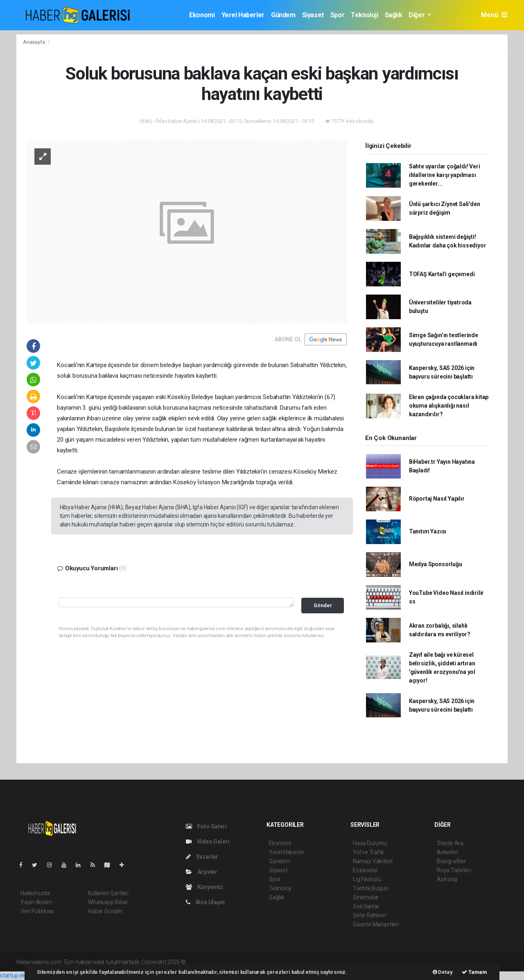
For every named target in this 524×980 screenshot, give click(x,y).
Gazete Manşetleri (376, 924)
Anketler (447, 852)
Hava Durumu (370, 843)
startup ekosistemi (24, 975)
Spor (337, 15)
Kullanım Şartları (108, 893)
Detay (443, 972)
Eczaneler (365, 870)
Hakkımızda (35, 893)
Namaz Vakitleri (373, 861)
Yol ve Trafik (368, 852)
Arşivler (202, 872)
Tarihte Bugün (371, 888)
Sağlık (394, 15)
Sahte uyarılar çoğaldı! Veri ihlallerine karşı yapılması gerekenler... (445, 175)
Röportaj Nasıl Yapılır (437, 499)
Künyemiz (204, 887)
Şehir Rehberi (370, 915)
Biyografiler (451, 861)
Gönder (323, 605)
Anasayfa (34, 42)
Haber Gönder (105, 911)
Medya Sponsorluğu (436, 564)
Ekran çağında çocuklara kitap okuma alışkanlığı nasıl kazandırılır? (449, 406)
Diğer (417, 15)
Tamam (474, 972)
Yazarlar (202, 857)
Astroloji (447, 879)
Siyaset (313, 15)
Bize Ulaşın (205, 902)
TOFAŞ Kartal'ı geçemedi (442, 274)
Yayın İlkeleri (36, 902)
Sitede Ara (450, 843)
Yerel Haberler (243, 15)
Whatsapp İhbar (108, 902)
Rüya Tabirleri (454, 870)
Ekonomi (202, 15)
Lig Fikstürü (367, 879)
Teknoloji (364, 15)
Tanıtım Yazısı (428, 531)
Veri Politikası (37, 911)
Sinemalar (366, 897)
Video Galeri (208, 842)
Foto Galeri (206, 826)
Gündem (283, 15)
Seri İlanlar (366, 906)
